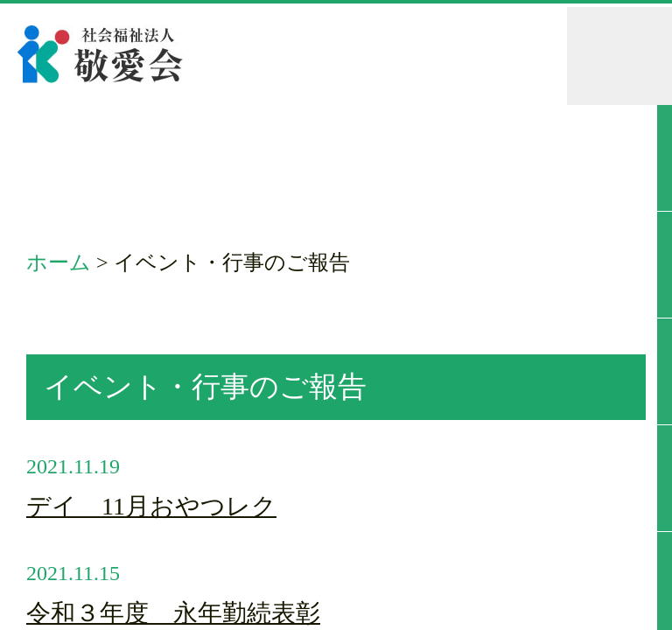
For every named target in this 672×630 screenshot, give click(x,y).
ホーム (59, 262)
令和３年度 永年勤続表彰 (173, 613)
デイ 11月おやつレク (151, 506)
